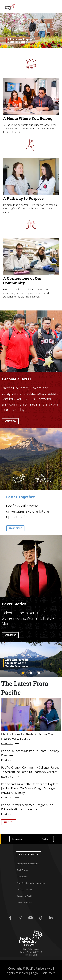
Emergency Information (28, 864)
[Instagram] (21, 918)
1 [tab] (23, 673)
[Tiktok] (41, 918)
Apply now (46, 839)
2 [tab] (31, 673)
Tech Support (23, 870)
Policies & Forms (25, 890)
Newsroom (22, 877)
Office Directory (24, 903)
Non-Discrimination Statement (31, 883)
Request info (18, 839)
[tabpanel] (31, 660)
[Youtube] (31, 918)
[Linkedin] (51, 918)
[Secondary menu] (56, 7)
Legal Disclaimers (43, 973)
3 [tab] (39, 673)
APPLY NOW (10, 421)
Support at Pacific (29, 854)
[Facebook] (11, 918)
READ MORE (10, 635)
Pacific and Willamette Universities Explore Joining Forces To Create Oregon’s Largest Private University (30, 788)
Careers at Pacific (25, 896)
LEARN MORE (15, 528)
